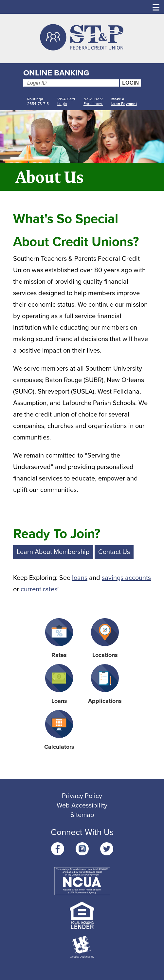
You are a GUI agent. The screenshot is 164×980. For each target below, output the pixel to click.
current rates (39, 589)
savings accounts (126, 578)
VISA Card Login (66, 101)
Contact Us (114, 552)
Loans (59, 684)
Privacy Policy (82, 796)
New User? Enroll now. (93, 101)
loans (80, 578)
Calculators (59, 730)
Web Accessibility (82, 806)
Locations (105, 638)
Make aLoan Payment (124, 101)
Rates (59, 638)
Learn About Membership (53, 552)
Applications (105, 684)
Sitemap (82, 815)
